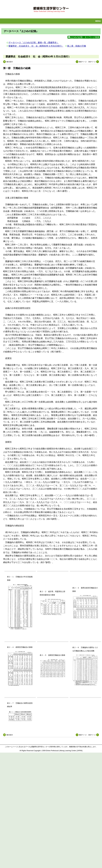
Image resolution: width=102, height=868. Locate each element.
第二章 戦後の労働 (77, 46)
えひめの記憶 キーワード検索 (84, 37)
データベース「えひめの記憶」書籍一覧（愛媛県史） (34, 43)
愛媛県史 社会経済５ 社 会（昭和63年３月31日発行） (36, 46)
